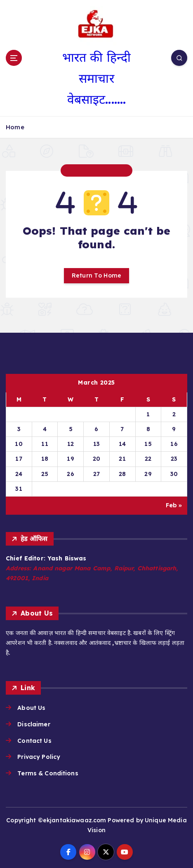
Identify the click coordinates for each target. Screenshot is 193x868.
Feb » (174, 505)
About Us (31, 708)
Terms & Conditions (48, 773)
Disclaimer (34, 724)
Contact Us (34, 741)
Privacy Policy (39, 757)
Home (15, 127)
